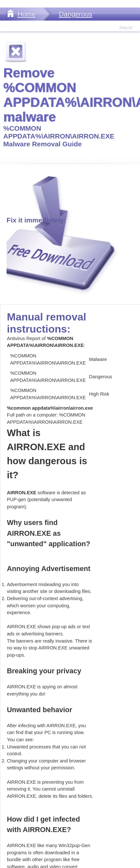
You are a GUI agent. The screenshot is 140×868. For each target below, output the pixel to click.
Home (26, 14)
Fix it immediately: (36, 220)
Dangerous (75, 14)
